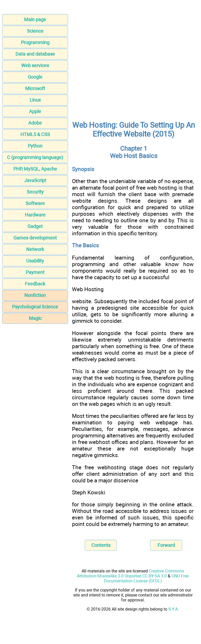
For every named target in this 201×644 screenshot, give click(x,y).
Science (35, 31)
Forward (166, 545)
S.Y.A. (174, 609)
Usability (35, 261)
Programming (35, 42)
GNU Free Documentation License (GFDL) (146, 578)
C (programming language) (35, 157)
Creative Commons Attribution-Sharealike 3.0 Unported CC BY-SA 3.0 (130, 573)
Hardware (35, 215)
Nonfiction (35, 295)
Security (35, 192)
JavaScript (35, 180)
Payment (35, 272)
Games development (35, 238)
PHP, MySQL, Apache (35, 169)
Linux (35, 100)
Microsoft (35, 88)
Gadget (35, 226)
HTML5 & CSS (35, 134)
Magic (35, 318)
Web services (35, 65)
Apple (35, 111)
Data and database (35, 54)
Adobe (35, 123)
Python (35, 146)
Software (35, 203)
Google (35, 77)
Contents (101, 545)
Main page (35, 19)
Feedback (35, 284)
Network (35, 249)
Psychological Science (35, 307)
